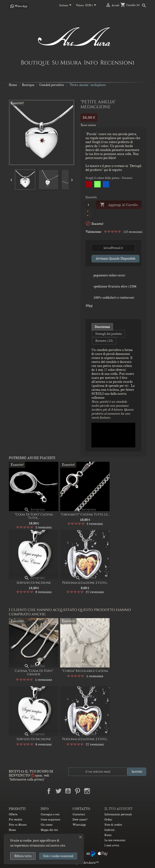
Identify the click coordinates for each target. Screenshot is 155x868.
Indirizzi (109, 830)
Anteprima (34, 509)
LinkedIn (97, 791)
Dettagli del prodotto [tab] (108, 334)
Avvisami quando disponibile (115, 259)
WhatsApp (79, 825)
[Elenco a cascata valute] (92, 6)
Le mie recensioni (115, 840)
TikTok (106, 791)
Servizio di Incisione (34, 583)
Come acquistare (50, 820)
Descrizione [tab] (102, 327)
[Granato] (89, 185)
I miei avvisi (112, 845)
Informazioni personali (118, 814)
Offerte (13, 814)
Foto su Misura (18, 825)
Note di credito (113, 825)
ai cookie (26, 841)
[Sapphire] (106, 185)
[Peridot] (98, 185)
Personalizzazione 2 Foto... (85, 583)
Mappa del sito (49, 830)
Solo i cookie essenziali (58, 856)
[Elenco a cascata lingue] (66, 6)
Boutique (35, 62)
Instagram (87, 791)
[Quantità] (90, 205)
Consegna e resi (50, 814)
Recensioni (117, 62)
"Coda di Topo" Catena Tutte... (34, 516)
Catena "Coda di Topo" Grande (34, 673)
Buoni (108, 835)
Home (12, 830)
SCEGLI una (101, 394)
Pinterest (77, 791)
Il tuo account (118, 809)
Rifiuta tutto (23, 856)
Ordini (108, 820)
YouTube (68, 791)
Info (91, 62)
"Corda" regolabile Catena (85, 671)
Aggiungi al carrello (119, 205)
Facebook (49, 791)
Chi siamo (47, 825)
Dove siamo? (80, 820)
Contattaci (79, 814)
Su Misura (67, 62)
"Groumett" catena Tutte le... (85, 514)
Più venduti (16, 820)
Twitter (58, 791)
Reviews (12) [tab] (104, 341)
